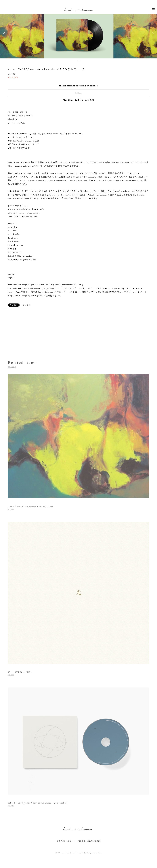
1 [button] (78, 61)
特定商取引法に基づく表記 (89, 841)
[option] (79, 34)
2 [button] (80, 61)
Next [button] (152, 34)
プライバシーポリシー (66, 841)
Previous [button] (5, 34)
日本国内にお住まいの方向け (79, 100)
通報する (27, 305)
